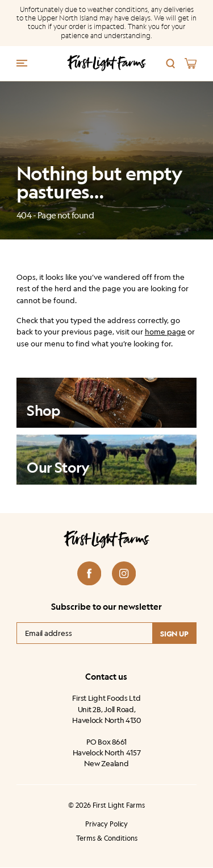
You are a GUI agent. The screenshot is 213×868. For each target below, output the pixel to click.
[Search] (171, 63)
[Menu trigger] (22, 62)
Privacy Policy (106, 824)
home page (165, 332)
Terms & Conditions (107, 838)
